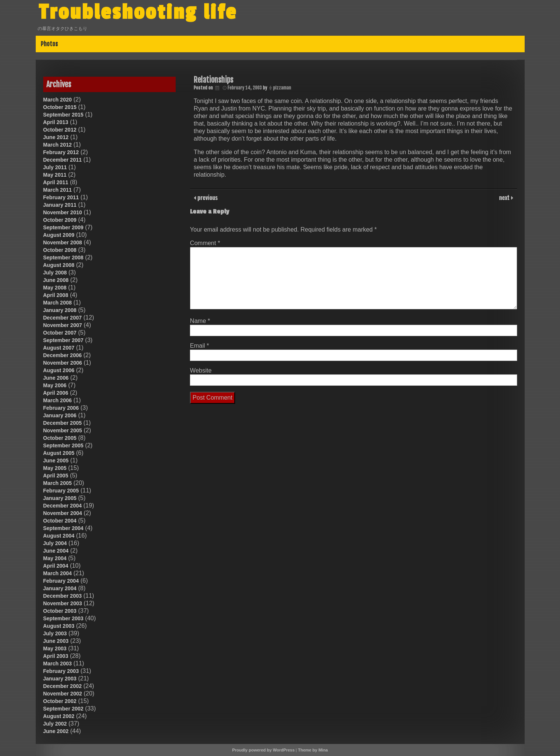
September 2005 (63, 445)
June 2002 (56, 731)
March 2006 (58, 400)
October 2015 (60, 107)
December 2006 (63, 355)
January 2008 (60, 310)
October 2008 (60, 250)
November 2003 (63, 603)
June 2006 (56, 378)
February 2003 (61, 671)
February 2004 (61, 581)
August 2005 (59, 453)
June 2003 (56, 641)
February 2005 (61, 491)
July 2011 (55, 167)
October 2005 (60, 438)
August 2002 (59, 716)
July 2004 (55, 543)
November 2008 (63, 242)
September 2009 (63, 227)
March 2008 (58, 303)
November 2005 (63, 430)
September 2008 (63, 258)
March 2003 (58, 664)
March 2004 (58, 573)
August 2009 (59, 235)
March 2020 (58, 100)
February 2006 (61, 408)
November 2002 (63, 694)
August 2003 (59, 626)
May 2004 (55, 558)
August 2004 (59, 536)
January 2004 (60, 588)
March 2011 (58, 190)
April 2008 (56, 295)
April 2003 (56, 656)
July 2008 (55, 273)
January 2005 (60, 498)
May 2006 (55, 385)
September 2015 (63, 115)
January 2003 (60, 679)
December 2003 (63, 596)
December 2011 (63, 160)
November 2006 (63, 363)
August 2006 (59, 370)
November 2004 (63, 513)
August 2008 (59, 265)
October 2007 (60, 333)
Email (200, 346)
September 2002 (63, 709)
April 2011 (56, 182)
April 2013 (56, 122)
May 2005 (55, 468)
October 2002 (60, 701)
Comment (205, 243)
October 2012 (60, 130)
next (505, 197)
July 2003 (55, 633)
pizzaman (282, 88)
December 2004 (63, 506)
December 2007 (63, 318)
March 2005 (58, 483)
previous (207, 197)
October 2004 (60, 521)
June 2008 (56, 280)
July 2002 (55, 724)
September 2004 (63, 528)
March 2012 (58, 145)
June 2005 (56, 461)
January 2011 (60, 205)
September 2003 (63, 618)
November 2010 (63, 212)
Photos (49, 44)
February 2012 (61, 152)
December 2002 (63, 686)
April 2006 (56, 393)
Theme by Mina (313, 750)
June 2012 (56, 137)
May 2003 (55, 648)
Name (200, 321)
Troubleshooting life (138, 12)
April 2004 (56, 566)
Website (201, 370)
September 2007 (63, 340)
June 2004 (56, 551)
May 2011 (55, 175)
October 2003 (60, 611)
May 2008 (55, 288)
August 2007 (59, 348)
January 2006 (60, 415)
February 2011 (61, 197)
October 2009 (60, 220)
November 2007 (63, 325)
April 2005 (56, 476)
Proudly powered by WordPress (263, 750)
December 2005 (63, 423)
